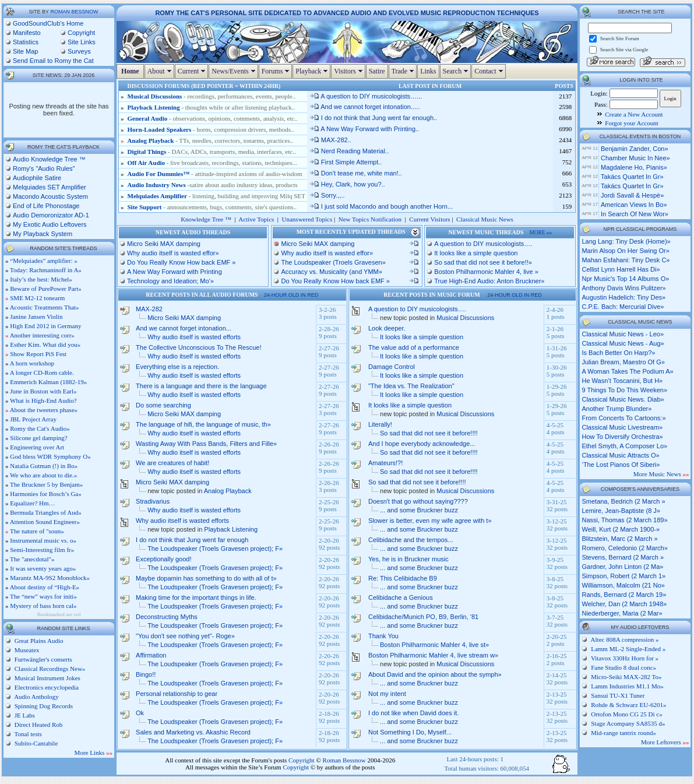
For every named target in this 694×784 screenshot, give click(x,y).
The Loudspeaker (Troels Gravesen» (333, 262)
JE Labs (24, 715)
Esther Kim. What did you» (45, 344)
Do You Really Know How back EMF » (181, 262)
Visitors (349, 71)
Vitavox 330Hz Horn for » (625, 658)
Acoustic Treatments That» (45, 307)
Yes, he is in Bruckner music (408, 559)
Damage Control (392, 367)
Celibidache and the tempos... (411, 540)
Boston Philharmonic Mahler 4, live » (486, 272)
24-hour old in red (291, 295)
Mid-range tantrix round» (623, 733)
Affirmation (151, 655)
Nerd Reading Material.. (349, 151)
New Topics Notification (370, 219)
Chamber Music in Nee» (635, 158)
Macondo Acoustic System (50, 196)
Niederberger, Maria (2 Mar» (622, 613)
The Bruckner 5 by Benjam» (46, 484)
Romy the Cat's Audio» (40, 428)
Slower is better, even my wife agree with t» (430, 521)
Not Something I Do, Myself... (410, 732)
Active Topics (256, 219)
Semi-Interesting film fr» (42, 550)
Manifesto (27, 33)
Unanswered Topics (307, 219)
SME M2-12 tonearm (37, 298)
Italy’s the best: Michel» (41, 279)
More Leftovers (665, 742)
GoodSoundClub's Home (48, 23)
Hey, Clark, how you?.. (347, 184)
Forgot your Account (631, 123)
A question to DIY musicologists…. (483, 244)
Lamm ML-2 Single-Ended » (628, 649)
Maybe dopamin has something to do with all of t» (206, 578)
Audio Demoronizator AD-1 (51, 215)
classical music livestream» (622, 427)
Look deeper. (387, 328)
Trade (404, 71)
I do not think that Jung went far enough (192, 540)
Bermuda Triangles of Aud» (46, 512)
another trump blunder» (617, 409)
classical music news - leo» (623, 334)
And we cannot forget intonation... (184, 328)
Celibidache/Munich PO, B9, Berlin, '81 (423, 617)
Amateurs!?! (385, 463)
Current (193, 71)
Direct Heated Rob (38, 725)
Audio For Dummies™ (159, 174)
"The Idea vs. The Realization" (411, 386)
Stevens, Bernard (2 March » (623, 557)
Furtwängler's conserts (43, 659)
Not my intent (387, 694)
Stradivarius (153, 501)
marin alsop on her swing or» (625, 251)
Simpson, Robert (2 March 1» (623, 576)
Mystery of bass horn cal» (43, 606)
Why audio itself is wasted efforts (194, 337)
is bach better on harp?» (618, 353)
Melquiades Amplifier (157, 196)
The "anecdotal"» (32, 559)
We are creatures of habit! (172, 463)
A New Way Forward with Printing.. (364, 129)
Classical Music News (485, 219)
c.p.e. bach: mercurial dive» (623, 307)
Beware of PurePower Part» (46, 289)
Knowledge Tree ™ (206, 219)
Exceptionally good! (163, 559)
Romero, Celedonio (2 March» (624, 548)
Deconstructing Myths (167, 617)
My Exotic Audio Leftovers (50, 224)
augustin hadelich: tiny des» (623, 297)
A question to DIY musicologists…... (366, 96)
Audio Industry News (158, 185)
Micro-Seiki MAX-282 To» (626, 677)
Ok (140, 713)
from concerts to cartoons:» (623, 418)
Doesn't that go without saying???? (418, 501)
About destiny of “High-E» (45, 587)
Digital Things (147, 152)
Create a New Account (634, 114)
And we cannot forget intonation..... (364, 107)
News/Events (235, 71)
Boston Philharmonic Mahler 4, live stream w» (433, 655)
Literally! (380, 424)
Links (428, 71)
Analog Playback (151, 140)
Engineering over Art (37, 447)
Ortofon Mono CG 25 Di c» (627, 714)
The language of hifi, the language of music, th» (203, 424)
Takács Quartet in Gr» (632, 177)
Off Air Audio (147, 163)
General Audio (148, 118)
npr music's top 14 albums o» (625, 279)
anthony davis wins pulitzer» (623, 288)
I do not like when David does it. (413, 713)
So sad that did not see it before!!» (483, 262)
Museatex (26, 650)
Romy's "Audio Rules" (44, 168)
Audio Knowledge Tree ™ (49, 159)
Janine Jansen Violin (36, 317)
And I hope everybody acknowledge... (422, 444)
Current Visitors (429, 219)
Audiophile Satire (37, 178)
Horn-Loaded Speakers (160, 129)
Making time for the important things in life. (196, 597)
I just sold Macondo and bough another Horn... (381, 206)
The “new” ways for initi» (43, 596)
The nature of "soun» (37, 531)
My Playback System (43, 234)
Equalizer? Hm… (32, 503)
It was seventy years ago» (43, 568)
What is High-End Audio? (43, 400)
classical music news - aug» (623, 343)
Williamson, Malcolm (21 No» (623, 585)
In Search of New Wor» (635, 214)
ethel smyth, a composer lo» (624, 446)
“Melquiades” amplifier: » (43, 261)
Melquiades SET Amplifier (50, 187)
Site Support (145, 207)
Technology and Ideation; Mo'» (170, 281)
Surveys (79, 51)
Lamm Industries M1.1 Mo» (627, 686)
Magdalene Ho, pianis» (634, 167)
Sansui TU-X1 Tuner (618, 695)
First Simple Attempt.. (346, 162)
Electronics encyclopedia (46, 687)
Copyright (81, 33)
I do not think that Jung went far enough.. (373, 118)
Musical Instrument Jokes (47, 678)
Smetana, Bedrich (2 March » (623, 501)
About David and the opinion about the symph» (435, 674)
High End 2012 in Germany (45, 326)
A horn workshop (32, 363)
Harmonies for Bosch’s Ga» (46, 494)
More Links (94, 753)
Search (457, 71)
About (161, 71)
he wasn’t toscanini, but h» (622, 381)
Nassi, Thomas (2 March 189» (624, 520)
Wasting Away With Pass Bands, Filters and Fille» (206, 444)
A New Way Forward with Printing (175, 272)
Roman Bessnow (74, 12)
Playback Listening (154, 107)
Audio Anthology (36, 697)
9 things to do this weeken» (624, 390)
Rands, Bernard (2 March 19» (624, 595)
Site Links (82, 42)
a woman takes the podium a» (627, 371)
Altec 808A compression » (625, 639)
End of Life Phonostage (46, 206)
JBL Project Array (33, 419)
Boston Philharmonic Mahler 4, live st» (434, 645)
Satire (377, 71)
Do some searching (163, 405)
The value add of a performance (414, 347)
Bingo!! (146, 674)
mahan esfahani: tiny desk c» (626, 260)
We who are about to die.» (43, 475)
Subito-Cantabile (35, 743)
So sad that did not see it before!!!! (429, 433)
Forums (277, 71)
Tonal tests (27, 734)
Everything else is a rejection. (177, 367)
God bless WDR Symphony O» (50, 456)
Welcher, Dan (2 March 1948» (624, 604)
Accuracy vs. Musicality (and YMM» (331, 272)
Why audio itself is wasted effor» (173, 253)
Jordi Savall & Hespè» (632, 195)
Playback (313, 71)
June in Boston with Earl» (43, 391)
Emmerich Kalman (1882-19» (48, 382)
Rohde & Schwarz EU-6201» (628, 705)
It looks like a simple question (476, 253)
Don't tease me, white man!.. (355, 173)
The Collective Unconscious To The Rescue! (198, 347)
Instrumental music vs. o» (43, 540)
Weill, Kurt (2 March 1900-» (621, 529)
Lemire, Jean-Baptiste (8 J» (621, 511)
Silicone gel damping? (38, 438)
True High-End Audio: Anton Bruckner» (489, 281)
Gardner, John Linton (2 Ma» (622, 567)
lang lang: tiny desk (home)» (626, 241)
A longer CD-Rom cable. (42, 372)
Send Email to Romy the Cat (53, 61)
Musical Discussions (155, 96)
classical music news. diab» (623, 399)
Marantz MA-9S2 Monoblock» (50, 578)
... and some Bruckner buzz (419, 510)
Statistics (26, 42)
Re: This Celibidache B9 (403, 578)
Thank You (383, 636)
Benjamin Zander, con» (635, 149)
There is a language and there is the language (201, 386)
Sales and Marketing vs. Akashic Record (193, 732)
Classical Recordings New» (49, 669)
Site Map (25, 51)
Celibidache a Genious (401, 597)
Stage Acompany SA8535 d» (628, 723)
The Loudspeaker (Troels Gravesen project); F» (215, 549)
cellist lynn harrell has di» (621, 269)
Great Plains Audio (38, 641)
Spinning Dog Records (43, 706)
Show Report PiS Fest (38, 354)
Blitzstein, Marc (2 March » (619, 539)
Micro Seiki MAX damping (164, 244)
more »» (541, 233)
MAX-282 (149, 309)
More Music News (661, 474)
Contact (490, 71)
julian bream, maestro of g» (623, 362)
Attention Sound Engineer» (45, 522)
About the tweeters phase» (44, 410)
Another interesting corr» (42, 335)
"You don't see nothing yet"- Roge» (185, 636)
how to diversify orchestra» (622, 437)
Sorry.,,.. (327, 195)
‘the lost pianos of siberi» (621, 465)
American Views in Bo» (634, 205)
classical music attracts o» (620, 455)
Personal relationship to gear (177, 694)
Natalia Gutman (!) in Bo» (44, 466)
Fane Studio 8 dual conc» (623, 667)
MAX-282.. (330, 140)
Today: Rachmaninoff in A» (46, 270)
